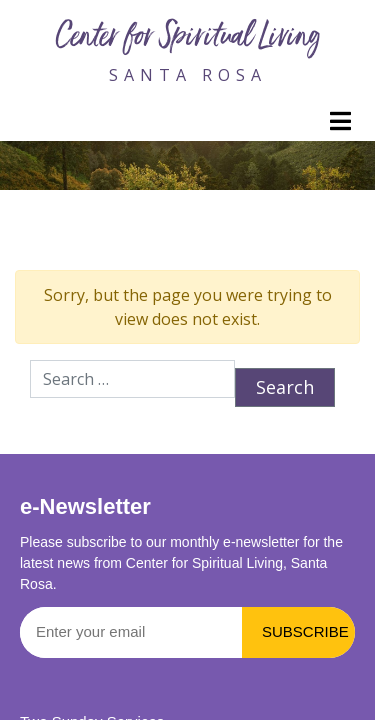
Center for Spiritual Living (188, 39)
